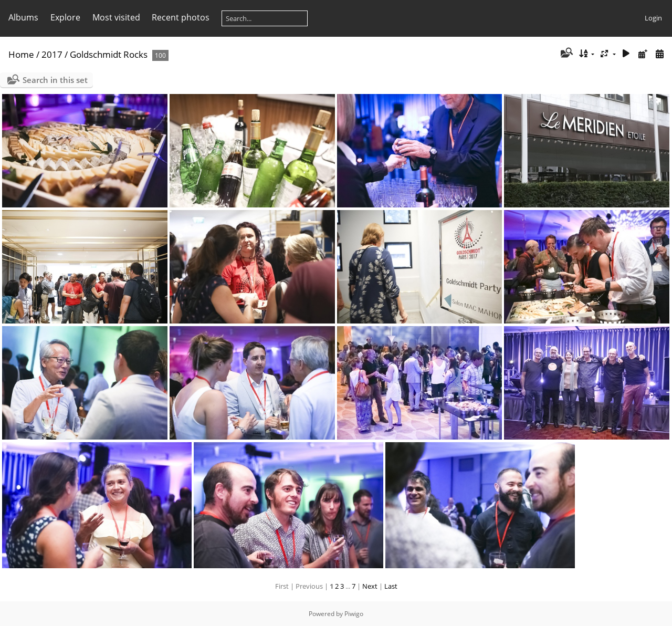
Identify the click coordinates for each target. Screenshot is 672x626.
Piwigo (354, 614)
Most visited (116, 17)
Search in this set (55, 80)
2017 (52, 54)
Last (391, 586)
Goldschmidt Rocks (109, 54)
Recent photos (181, 17)
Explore (65, 17)
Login (653, 18)
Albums (23, 17)
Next (370, 586)
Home (21, 54)
